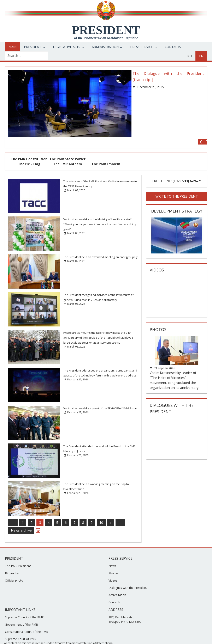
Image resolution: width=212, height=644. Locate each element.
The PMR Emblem (106, 156)
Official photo (14, 573)
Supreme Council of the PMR (24, 609)
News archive (21, 522)
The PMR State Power (67, 151)
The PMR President (18, 558)
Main (13, 47)
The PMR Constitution (29, 151)
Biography (12, 565)
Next (201, 134)
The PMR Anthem (68, 156)
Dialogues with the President (128, 580)
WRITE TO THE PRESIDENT (177, 189)
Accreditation (117, 587)
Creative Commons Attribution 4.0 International (84, 635)
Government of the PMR (21, 617)
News (112, 558)
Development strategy (177, 203)
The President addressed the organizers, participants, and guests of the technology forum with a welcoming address (98, 367)
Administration (105, 47)
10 (101, 515)
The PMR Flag (29, 156)
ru (190, 56)
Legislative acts (67, 47)
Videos (157, 262)
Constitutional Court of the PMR (26, 624)
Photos (158, 322)
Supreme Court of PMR (21, 631)
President (33, 47)
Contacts (173, 47)
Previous (195, 134)
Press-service (142, 47)
